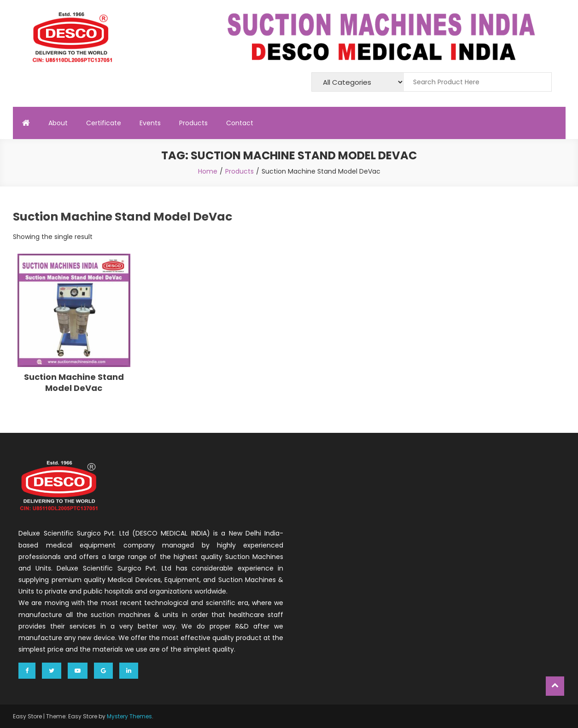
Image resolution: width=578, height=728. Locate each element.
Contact (240, 123)
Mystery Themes (129, 716)
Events (150, 123)
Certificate (104, 123)
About (58, 123)
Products (193, 123)
